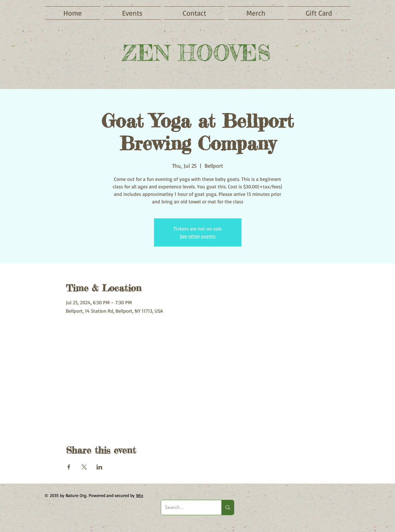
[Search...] (187, 507)
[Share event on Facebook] (69, 467)
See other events (197, 236)
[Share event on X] (84, 467)
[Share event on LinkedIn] (99, 467)
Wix (140, 495)
